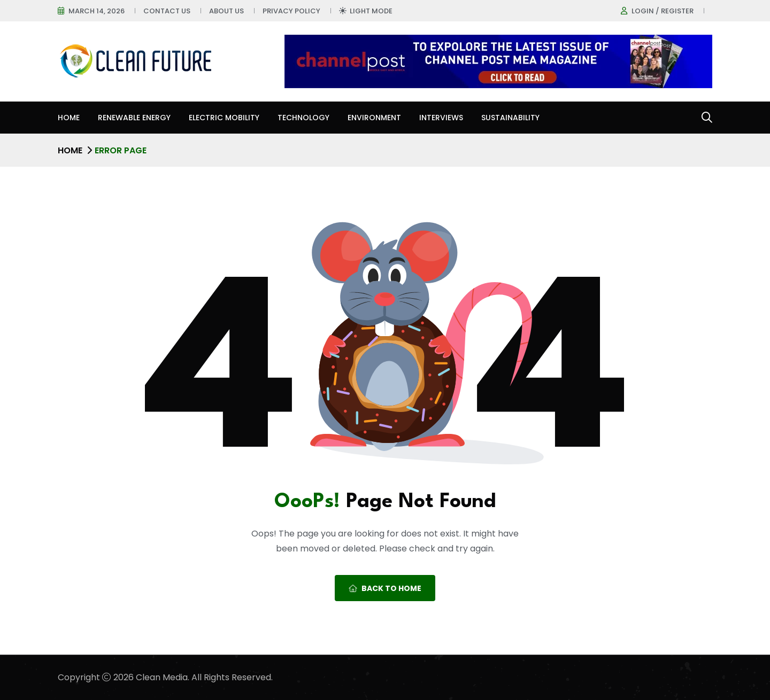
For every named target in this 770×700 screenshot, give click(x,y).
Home (69, 118)
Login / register (663, 11)
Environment (374, 118)
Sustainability (510, 118)
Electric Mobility (224, 118)
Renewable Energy (134, 118)
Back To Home (385, 588)
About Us (226, 11)
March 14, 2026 (97, 11)
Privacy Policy (291, 11)
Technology (303, 118)
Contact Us (167, 11)
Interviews (441, 118)
